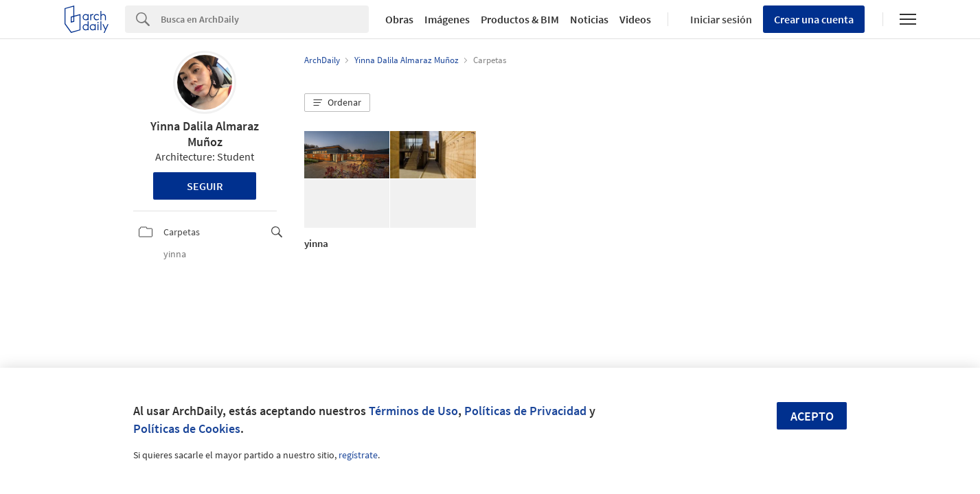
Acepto (812, 416)
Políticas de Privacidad (525, 411)
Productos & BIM (520, 19)
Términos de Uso (413, 411)
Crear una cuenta (814, 19)
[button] (337, 103)
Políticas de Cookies (187, 428)
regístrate (358, 455)
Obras (399, 19)
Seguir (205, 186)
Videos (635, 19)
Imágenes (447, 19)
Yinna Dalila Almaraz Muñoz (205, 134)
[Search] (265, 19)
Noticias (589, 19)
